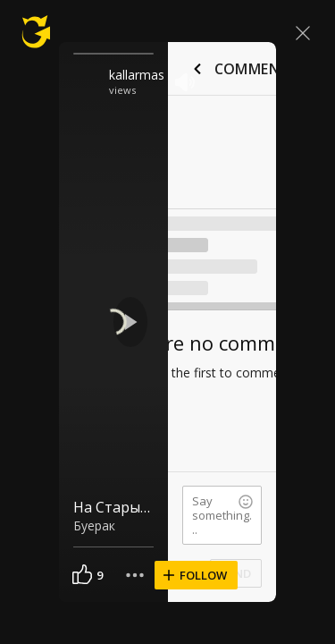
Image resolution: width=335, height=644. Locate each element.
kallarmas (137, 75)
